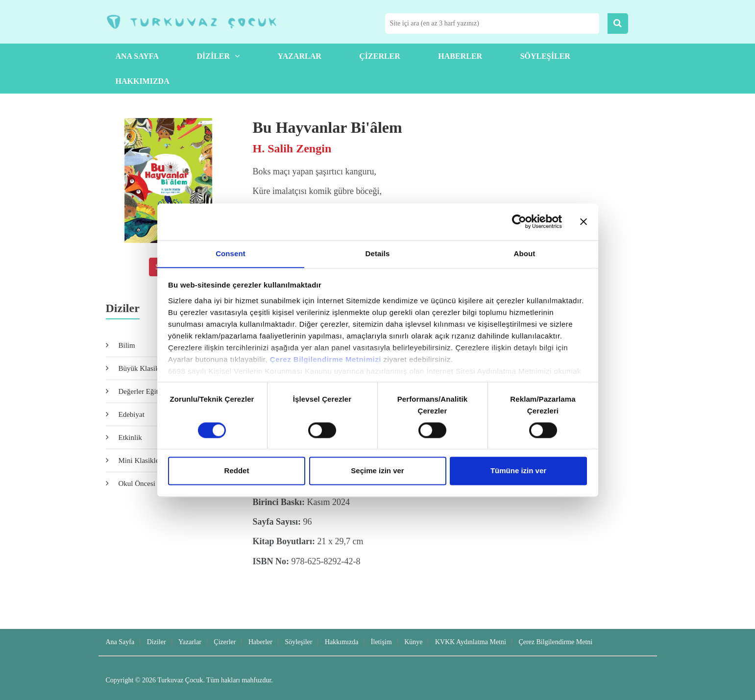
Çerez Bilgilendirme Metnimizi (326, 359)
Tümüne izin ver (518, 471)
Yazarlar (300, 56)
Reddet (237, 471)
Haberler (460, 56)
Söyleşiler (545, 56)
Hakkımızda (143, 81)
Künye (413, 642)
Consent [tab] (231, 253)
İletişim (381, 642)
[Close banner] (584, 221)
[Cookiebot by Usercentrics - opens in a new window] (519, 221)
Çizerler (380, 56)
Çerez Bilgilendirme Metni (555, 642)
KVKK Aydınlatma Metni (471, 642)
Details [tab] (378, 253)
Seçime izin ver (377, 471)
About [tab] (525, 253)
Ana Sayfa (137, 56)
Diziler (218, 56)
